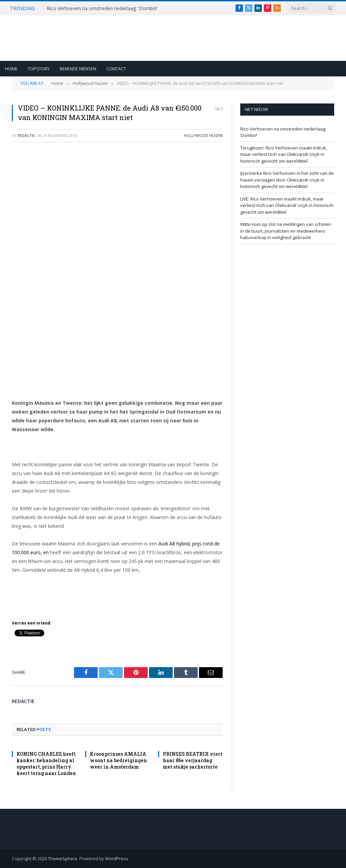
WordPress (117, 859)
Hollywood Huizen (203, 135)
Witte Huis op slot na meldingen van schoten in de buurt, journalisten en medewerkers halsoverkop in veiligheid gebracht (286, 231)
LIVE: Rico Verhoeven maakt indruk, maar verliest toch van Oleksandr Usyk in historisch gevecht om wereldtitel (287, 205)
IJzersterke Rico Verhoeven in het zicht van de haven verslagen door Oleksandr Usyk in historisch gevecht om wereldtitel (287, 180)
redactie (26, 135)
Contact (116, 69)
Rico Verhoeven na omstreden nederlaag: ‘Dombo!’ (102, 8)
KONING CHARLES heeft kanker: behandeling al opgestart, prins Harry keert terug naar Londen (46, 764)
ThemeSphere (63, 859)
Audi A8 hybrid (174, 544)
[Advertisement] (117, 196)
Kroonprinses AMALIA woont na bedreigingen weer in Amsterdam (118, 760)
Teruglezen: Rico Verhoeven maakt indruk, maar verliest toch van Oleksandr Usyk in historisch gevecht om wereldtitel (284, 154)
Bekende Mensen (78, 69)
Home (11, 69)
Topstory (39, 69)
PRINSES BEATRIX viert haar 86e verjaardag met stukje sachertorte (193, 760)
